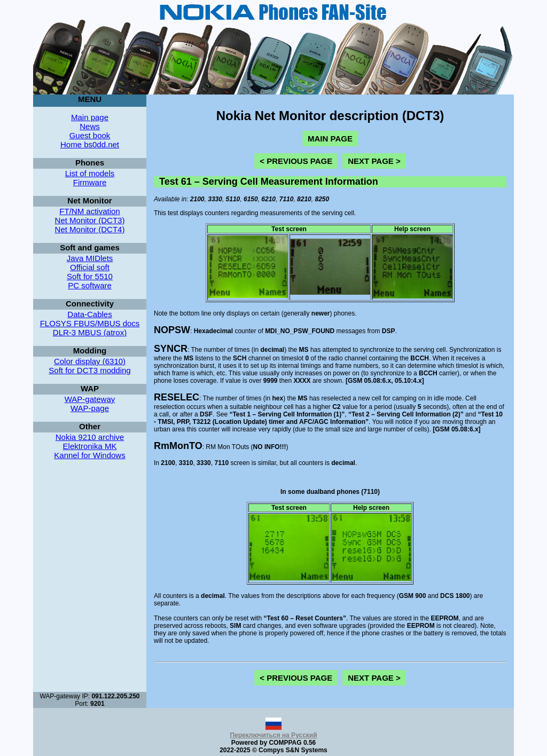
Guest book (90, 135)
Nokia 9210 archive (90, 437)
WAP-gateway (90, 399)
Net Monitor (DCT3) (90, 220)
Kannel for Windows (89, 455)
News (90, 126)
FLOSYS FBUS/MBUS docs (90, 323)
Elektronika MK (90, 446)
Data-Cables (89, 314)
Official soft (90, 267)
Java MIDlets (90, 258)
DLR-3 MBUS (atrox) (90, 332)
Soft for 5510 (90, 276)
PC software (90, 285)
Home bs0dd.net (90, 144)
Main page (90, 117)
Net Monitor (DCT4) (90, 229)
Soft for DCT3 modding (89, 370)
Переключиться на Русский (273, 731)
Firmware (90, 182)
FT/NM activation (89, 211)
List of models (90, 173)
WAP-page (90, 408)
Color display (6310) (90, 361)
